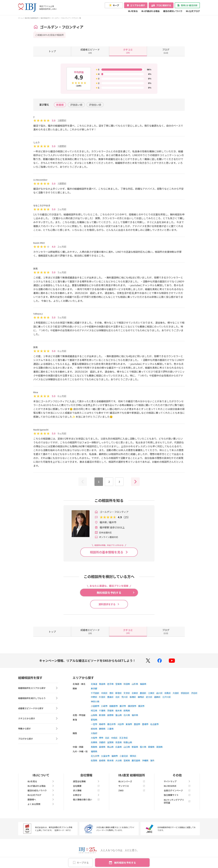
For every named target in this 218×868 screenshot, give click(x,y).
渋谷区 (194, 693)
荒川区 (125, 697)
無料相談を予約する (125, 863)
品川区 (159, 693)
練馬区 (141, 697)
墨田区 (143, 693)
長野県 (110, 715)
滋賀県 (110, 742)
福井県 (135, 715)
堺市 (101, 738)
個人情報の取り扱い (86, 799)
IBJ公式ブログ (193, 11)
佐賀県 (94, 760)
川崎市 (104, 706)
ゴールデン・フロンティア (61, 18)
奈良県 (119, 742)
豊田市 (137, 724)
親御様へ (41, 799)
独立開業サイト (177, 795)
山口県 (127, 747)
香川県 (143, 747)
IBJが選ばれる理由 (150, 11)
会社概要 (86, 786)
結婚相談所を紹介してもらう (38, 698)
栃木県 (119, 711)
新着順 (60, 105)
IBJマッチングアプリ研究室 (177, 801)
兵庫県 (94, 742)
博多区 (133, 756)
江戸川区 (167, 697)
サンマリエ (132, 786)
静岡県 (102, 729)
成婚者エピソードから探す (38, 708)
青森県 (102, 684)
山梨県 (94, 715)
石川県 (127, 715)
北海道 (94, 684)
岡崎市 (102, 724)
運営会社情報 (86, 781)
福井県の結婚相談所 (32, 18)
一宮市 (94, 724)
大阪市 (94, 738)
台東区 (135, 693)
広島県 (119, 747)
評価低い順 (95, 105)
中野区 (94, 697)
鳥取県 (94, 747)
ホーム (20, 18)
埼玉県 (94, 711)
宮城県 (119, 684)
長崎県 (102, 760)
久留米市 (105, 756)
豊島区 (110, 697)
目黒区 (168, 693)
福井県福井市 (45, 18)
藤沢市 (123, 706)
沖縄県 (145, 760)
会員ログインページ (177, 790)
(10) (90, 51)
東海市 (129, 724)
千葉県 (102, 711)
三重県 (110, 729)
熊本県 (110, 760)
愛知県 (94, 720)
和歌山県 (128, 742)
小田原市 (95, 706)
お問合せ (86, 795)
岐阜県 (94, 729)
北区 (117, 697)
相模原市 (114, 706)
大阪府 (94, 733)
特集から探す (38, 729)
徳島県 (135, 747)
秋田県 (127, 684)
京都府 (102, 742)
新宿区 (119, 693)
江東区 (151, 693)
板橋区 (133, 697)
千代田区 (95, 693)
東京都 (94, 688)
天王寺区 (124, 738)
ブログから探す (38, 739)
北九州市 (95, 756)
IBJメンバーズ (132, 781)
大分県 (119, 760)
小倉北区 (124, 756)
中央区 (104, 693)
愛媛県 (151, 747)
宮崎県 (127, 760)
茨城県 (110, 711)
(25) (128, 51)
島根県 (102, 747)
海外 (152, 760)
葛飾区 (157, 697)
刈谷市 (121, 724)
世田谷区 (185, 693)
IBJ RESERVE (177, 786)
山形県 (135, 684)
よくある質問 (41, 804)
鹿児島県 (136, 760)
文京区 (127, 693)
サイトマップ (177, 781)
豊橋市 (145, 724)
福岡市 (115, 756)
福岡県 (94, 751)
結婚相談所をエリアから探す (38, 688)
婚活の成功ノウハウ (173, 11)
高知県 (159, 747)
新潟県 (102, 715)
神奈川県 (95, 701)
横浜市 (141, 706)
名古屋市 (154, 724)
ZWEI (132, 790)
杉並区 (102, 697)
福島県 (143, 684)
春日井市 (111, 724)
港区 (111, 693)
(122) (166, 51)
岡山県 (110, 747)
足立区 (149, 697)
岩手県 (110, 684)
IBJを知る (133, 11)
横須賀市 (132, 706)
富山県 (119, 715)
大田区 (176, 693)
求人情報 (86, 790)
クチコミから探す (38, 718)
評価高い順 (76, 105)
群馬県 (127, 711)
